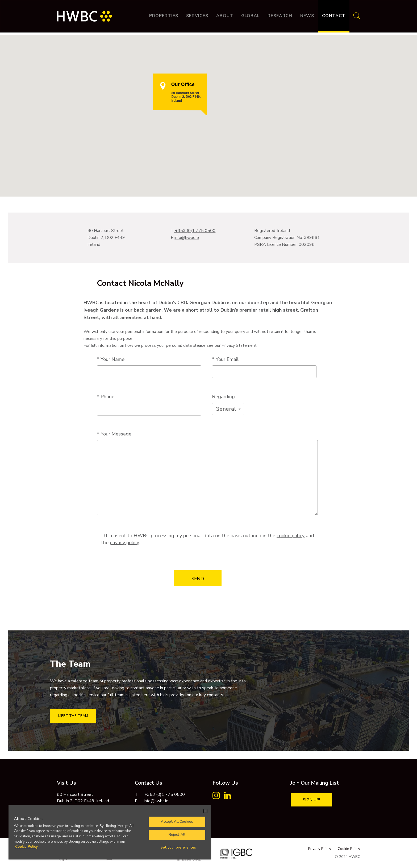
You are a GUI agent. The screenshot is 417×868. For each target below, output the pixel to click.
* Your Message (114, 434)
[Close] (205, 811)
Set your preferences (178, 847)
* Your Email (225, 359)
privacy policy (124, 542)
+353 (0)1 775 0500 (195, 231)
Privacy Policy (320, 849)
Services (197, 16)
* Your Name (111, 359)
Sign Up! (311, 800)
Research (280, 16)
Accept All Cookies (177, 822)
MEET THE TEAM (73, 716)
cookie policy (291, 535)
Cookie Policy (349, 849)
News (307, 16)
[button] (228, 409)
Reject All (177, 835)
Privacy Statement (239, 345)
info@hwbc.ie (187, 238)
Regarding (223, 396)
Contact (334, 16)
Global (250, 16)
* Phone (106, 396)
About (225, 16)
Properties (164, 16)
